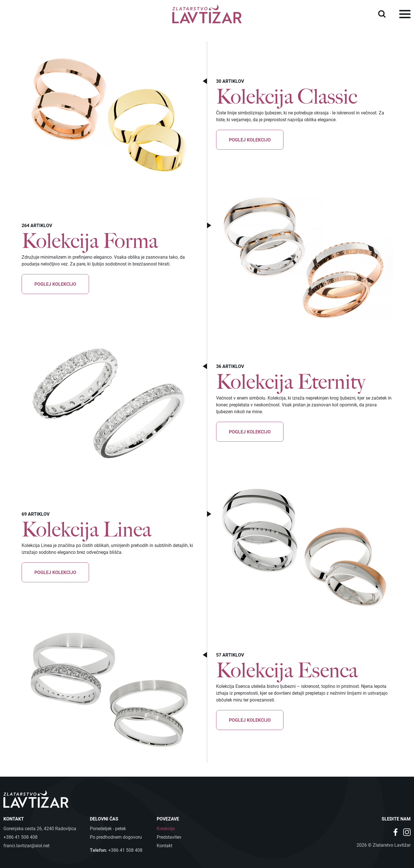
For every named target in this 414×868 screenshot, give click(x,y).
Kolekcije (166, 828)
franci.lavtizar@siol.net (26, 845)
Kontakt (164, 845)
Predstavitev (169, 837)
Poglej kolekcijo (250, 140)
